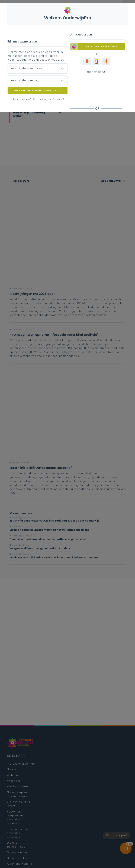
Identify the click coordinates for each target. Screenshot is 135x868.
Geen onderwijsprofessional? (49, 99)
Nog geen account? (97, 72)
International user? (21, 99)
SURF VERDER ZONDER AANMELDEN (38, 91)
